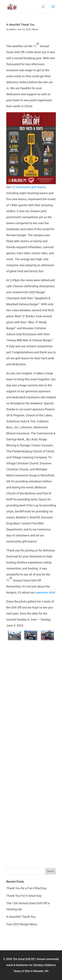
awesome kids (45, 592)
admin (13, 29)
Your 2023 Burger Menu (22, 924)
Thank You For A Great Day (24, 896)
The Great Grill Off (24, 959)
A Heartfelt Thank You (20, 24)
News (35, 29)
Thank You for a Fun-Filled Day (26, 888)
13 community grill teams (29, 187)
